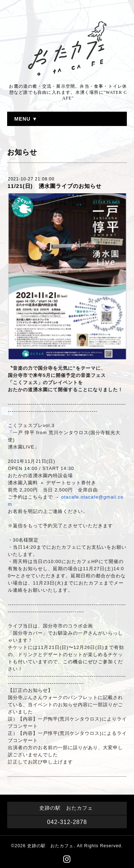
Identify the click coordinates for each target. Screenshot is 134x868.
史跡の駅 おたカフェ (50, 846)
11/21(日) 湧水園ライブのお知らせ (54, 186)
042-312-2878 (67, 822)
